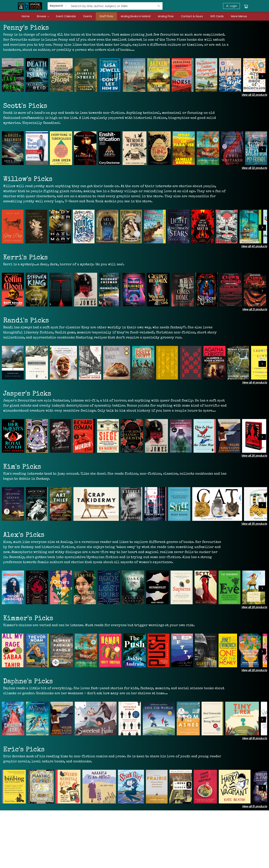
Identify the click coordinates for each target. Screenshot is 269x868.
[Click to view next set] (262, 76)
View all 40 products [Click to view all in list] (254, 246)
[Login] (231, 6)
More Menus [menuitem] (239, 16)
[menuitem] (26, 16)
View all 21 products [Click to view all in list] (255, 309)
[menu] (134, 16)
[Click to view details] (13, 75)
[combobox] (58, 6)
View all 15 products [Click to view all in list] (255, 806)
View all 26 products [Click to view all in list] (254, 456)
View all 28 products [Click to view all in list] (254, 607)
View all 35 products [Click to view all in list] (254, 524)
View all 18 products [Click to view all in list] (255, 738)
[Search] (159, 6)
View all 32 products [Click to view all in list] (254, 95)
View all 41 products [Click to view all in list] (255, 383)
